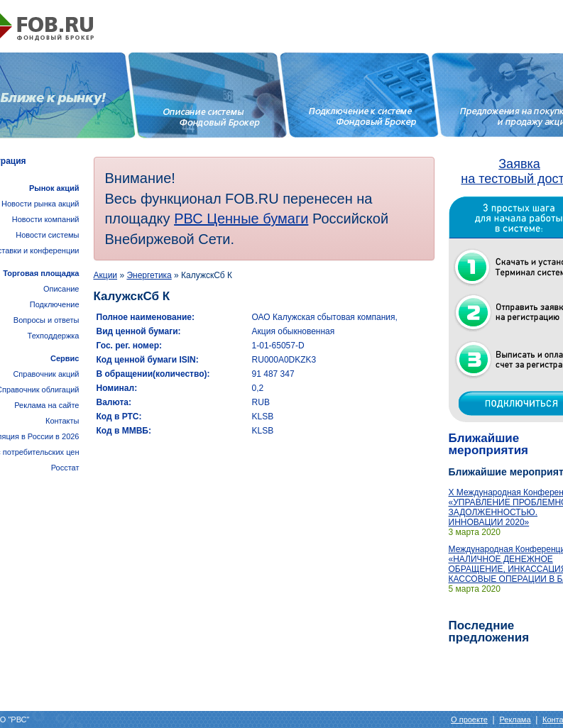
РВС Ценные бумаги (241, 219)
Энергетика (149, 275)
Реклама (515, 719)
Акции (106, 275)
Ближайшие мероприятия (489, 444)
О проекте (469, 719)
